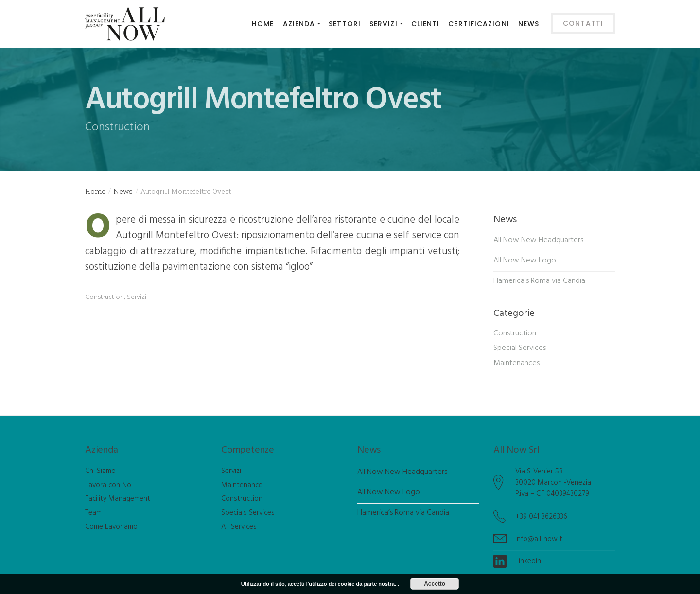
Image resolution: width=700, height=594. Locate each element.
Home (95, 191)
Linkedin (528, 561)
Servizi (137, 297)
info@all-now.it (539, 539)
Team (93, 513)
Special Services (520, 348)
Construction (105, 297)
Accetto (435, 584)
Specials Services (248, 513)
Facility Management (118, 499)
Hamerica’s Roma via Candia (539, 281)
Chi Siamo (100, 471)
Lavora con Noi (109, 485)
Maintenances (516, 363)
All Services (239, 527)
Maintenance (242, 485)
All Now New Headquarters (538, 240)
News (123, 191)
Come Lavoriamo (111, 527)
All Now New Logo (525, 261)
